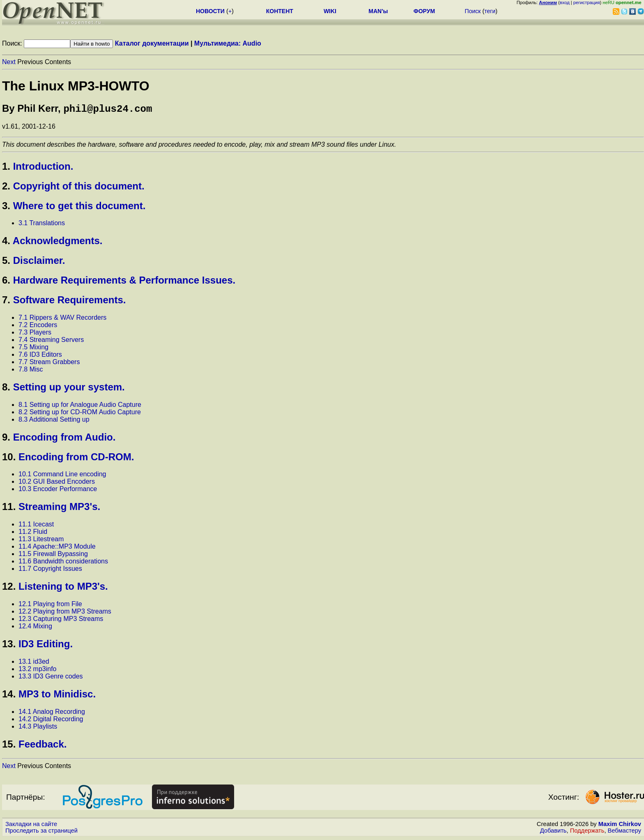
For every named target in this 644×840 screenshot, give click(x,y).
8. (6, 389)
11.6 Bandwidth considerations (63, 563)
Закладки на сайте (31, 826)
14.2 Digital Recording (51, 721)
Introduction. (43, 168)
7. (6, 301)
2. (6, 188)
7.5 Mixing (33, 349)
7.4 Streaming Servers (51, 341)
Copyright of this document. (79, 188)
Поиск (473, 11)
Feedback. (43, 746)
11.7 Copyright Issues (50, 570)
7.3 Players (35, 334)
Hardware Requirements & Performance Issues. (124, 282)
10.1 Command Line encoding (62, 476)
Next (9, 62)
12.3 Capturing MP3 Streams (61, 620)
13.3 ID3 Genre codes (51, 678)
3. (6, 207)
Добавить (553, 832)
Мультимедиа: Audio (228, 43)
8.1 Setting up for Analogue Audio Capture (80, 406)
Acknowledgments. (58, 242)
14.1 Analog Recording (52, 713)
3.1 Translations (42, 225)
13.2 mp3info (38, 670)
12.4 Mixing (35, 628)
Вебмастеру (624, 832)
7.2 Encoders (38, 327)
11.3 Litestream (41, 541)
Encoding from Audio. (64, 439)
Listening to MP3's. (63, 588)
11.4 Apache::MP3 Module (57, 548)
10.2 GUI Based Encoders (57, 483)
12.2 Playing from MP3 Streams (65, 613)
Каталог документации (152, 43)
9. (6, 439)
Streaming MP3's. (59, 508)
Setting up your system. (69, 389)
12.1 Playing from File (50, 606)
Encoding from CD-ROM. (76, 458)
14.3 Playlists (38, 728)
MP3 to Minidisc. (57, 696)
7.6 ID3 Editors (40, 356)
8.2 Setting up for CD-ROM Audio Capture (80, 414)
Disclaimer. (39, 262)
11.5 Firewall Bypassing (53, 555)
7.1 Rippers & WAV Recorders (62, 319)
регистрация (587, 2)
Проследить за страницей (41, 832)
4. (6, 242)
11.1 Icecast (36, 526)
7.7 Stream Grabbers (49, 363)
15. (9, 746)
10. (9, 458)
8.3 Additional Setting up (54, 421)
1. (6, 168)
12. (9, 588)
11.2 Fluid (33, 533)
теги (490, 11)
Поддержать (587, 832)
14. (9, 696)
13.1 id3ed (34, 663)
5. (6, 262)
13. (9, 645)
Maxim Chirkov (620, 826)
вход (565, 2)
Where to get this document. (79, 207)
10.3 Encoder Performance (58, 490)
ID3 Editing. (46, 645)
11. (9, 508)
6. (6, 282)
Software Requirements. (70, 301)
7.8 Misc (31, 371)
